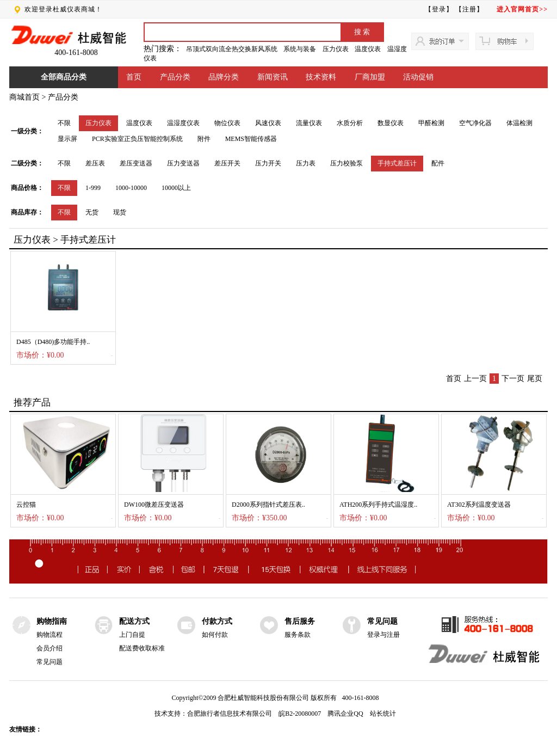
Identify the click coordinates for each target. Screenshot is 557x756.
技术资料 (321, 77)
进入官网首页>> (522, 9)
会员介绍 (49, 648)
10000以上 (176, 188)
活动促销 (418, 77)
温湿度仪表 (183, 123)
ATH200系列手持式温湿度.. (378, 505)
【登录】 (439, 9)
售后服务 (300, 621)
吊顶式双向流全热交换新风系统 (232, 49)
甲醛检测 (431, 123)
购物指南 (52, 621)
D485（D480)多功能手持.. (53, 342)
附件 (204, 139)
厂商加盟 (370, 77)
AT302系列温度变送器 (479, 505)
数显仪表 (391, 123)
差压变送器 (136, 163)
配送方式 (134, 621)
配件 (438, 163)
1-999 (93, 188)
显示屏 (67, 139)
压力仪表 (336, 49)
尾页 (535, 379)
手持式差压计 (397, 163)
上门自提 (132, 635)
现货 (120, 212)
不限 (64, 123)
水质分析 (350, 123)
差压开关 (227, 163)
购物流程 (49, 635)
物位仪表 (227, 123)
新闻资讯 (273, 77)
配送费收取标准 (142, 648)
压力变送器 (183, 163)
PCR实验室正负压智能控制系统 (137, 139)
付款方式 (217, 621)
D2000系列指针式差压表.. (268, 505)
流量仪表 (309, 123)
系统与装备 (300, 49)
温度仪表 (368, 49)
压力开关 (268, 163)
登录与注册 (383, 635)
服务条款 (298, 635)
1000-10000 (131, 188)
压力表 (306, 163)
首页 (134, 77)
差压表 (95, 163)
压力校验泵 (346, 163)
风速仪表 (268, 123)
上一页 (475, 379)
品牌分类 (224, 77)
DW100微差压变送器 (154, 505)
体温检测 (519, 123)
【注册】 (469, 9)
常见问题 (49, 662)
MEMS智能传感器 (251, 139)
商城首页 (24, 97)
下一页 (513, 379)
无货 (92, 212)
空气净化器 (475, 123)
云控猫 (26, 505)
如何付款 (215, 635)
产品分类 (175, 77)
